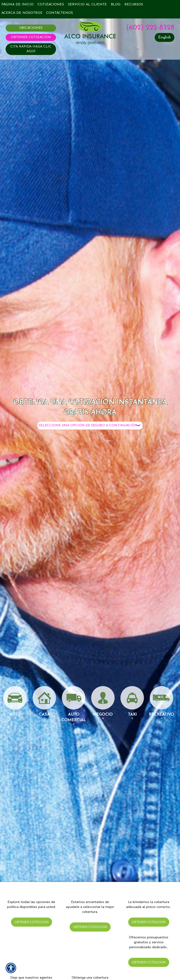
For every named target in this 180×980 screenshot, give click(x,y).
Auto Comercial (74, 704)
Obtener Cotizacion (31, 922)
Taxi (132, 701)
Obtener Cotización (31, 37)
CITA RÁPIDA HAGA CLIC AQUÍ (31, 49)
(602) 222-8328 (150, 28)
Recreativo (161, 701)
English (165, 37)
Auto (15, 701)
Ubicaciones (31, 28)
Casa (44, 701)
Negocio (103, 701)
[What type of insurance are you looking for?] (90, 426)
